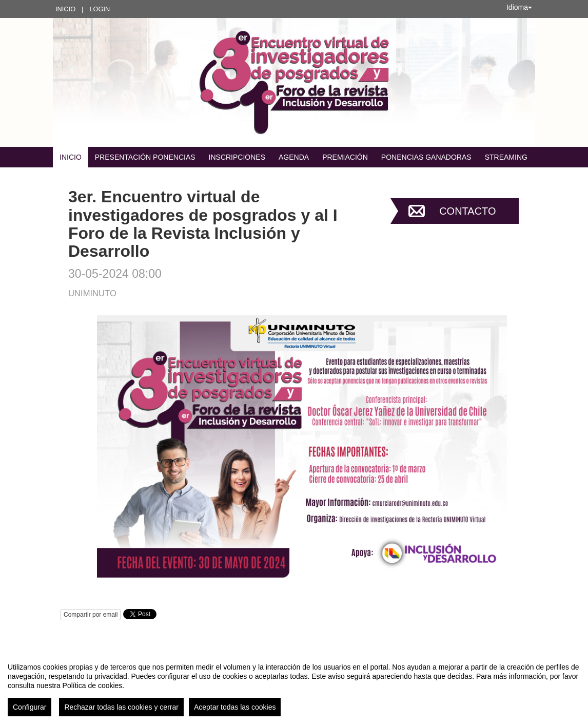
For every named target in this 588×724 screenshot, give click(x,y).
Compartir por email (91, 615)
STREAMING (506, 157)
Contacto (467, 211)
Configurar (30, 707)
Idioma (519, 7)
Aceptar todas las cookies (235, 707)
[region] (294, 685)
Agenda (294, 157)
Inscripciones (237, 157)
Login (100, 9)
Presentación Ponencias (145, 157)
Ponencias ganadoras (426, 157)
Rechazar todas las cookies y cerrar (121, 707)
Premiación (345, 157)
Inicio (65, 9)
